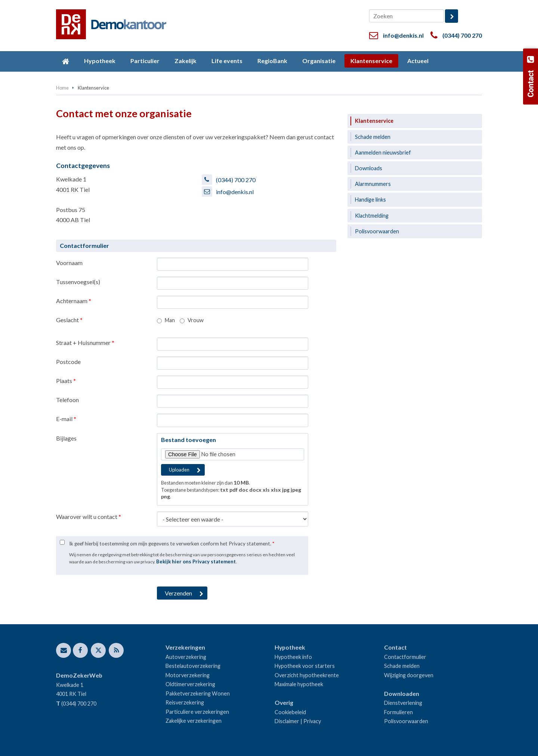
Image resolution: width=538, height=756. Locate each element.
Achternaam (74, 301)
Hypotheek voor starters (305, 666)
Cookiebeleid (290, 712)
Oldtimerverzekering (190, 684)
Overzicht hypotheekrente (307, 675)
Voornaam (69, 263)
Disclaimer (287, 721)
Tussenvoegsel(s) (78, 282)
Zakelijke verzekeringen (194, 721)
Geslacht (69, 320)
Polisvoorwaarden (406, 721)
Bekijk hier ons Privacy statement (196, 561)
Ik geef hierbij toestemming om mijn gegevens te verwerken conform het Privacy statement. (172, 544)
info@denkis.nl (403, 35)
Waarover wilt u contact (89, 517)
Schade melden (402, 666)
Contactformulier (405, 657)
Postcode (68, 362)
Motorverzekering (188, 675)
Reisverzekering (185, 702)
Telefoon (67, 400)
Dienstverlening (403, 703)
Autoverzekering (186, 657)
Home (62, 88)
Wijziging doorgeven (409, 675)
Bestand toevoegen (188, 440)
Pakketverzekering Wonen (198, 693)
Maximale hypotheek (299, 684)
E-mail (66, 419)
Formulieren (398, 712)
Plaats (66, 381)
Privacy (312, 721)
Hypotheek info (293, 657)
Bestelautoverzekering (193, 666)
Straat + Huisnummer (85, 343)
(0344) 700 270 (462, 35)
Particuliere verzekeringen (197, 712)
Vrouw (196, 320)
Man (170, 320)
